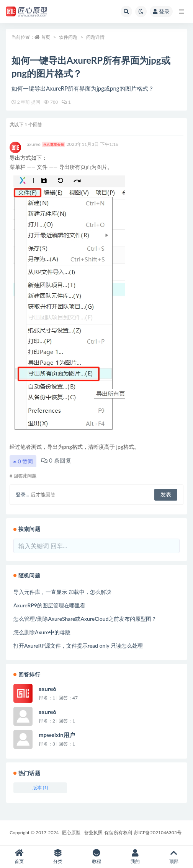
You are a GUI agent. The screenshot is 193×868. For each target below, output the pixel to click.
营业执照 (93, 832)
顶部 (174, 857)
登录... (22, 494)
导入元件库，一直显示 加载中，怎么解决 (62, 592)
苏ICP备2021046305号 (158, 832)
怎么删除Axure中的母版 (42, 632)
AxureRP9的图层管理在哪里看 (49, 605)
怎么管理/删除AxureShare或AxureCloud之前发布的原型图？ (85, 619)
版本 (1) (40, 788)
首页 (46, 37)
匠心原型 (71, 832)
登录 (161, 11)
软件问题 (68, 37)
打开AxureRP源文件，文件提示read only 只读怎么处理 (78, 646)
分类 (58, 857)
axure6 (46, 144)
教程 (97, 857)
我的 (135, 857)
